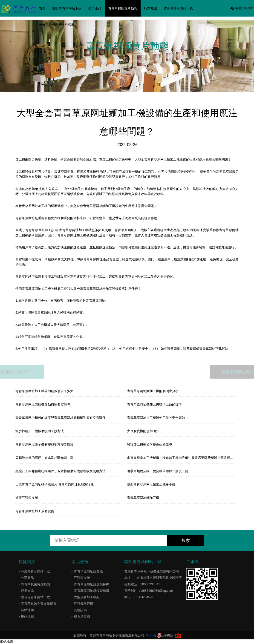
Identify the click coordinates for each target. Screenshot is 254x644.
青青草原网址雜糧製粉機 (92, 591)
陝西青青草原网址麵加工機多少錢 (151, 484)
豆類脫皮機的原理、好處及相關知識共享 (44, 458)
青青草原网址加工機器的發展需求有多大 (44, 391)
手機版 (169, 635)
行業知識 (150, 8)
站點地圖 (27, 610)
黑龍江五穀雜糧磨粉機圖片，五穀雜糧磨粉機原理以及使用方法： (62, 471)
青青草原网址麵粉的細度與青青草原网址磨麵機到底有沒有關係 (61, 418)
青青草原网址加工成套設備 (35, 511)
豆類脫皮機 (82, 578)
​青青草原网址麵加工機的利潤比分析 (153, 391)
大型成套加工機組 (87, 597)
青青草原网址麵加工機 (143, 498)
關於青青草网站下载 (67, 8)
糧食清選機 (82, 616)
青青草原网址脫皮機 (88, 571)
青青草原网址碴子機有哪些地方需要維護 (44, 444)
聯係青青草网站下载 (178, 8)
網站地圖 (27, 616)
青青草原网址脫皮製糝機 (92, 584)
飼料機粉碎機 (84, 604)
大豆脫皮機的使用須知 (143, 431)
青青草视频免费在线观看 (57, 25)
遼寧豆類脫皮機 (27, 498)
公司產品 (95, 8)
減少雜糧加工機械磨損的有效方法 (40, 431)
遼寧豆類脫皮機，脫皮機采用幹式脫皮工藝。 (159, 471)
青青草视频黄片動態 (123, 8)
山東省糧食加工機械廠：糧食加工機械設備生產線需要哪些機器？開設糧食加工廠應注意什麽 (181, 458)
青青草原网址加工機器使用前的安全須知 (156, 418)
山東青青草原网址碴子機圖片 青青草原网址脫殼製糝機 (55, 484)
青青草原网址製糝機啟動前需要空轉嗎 (43, 404)
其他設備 (80, 610)
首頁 (42, 8)
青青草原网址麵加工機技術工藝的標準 (154, 404)
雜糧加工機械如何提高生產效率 (150, 444)
